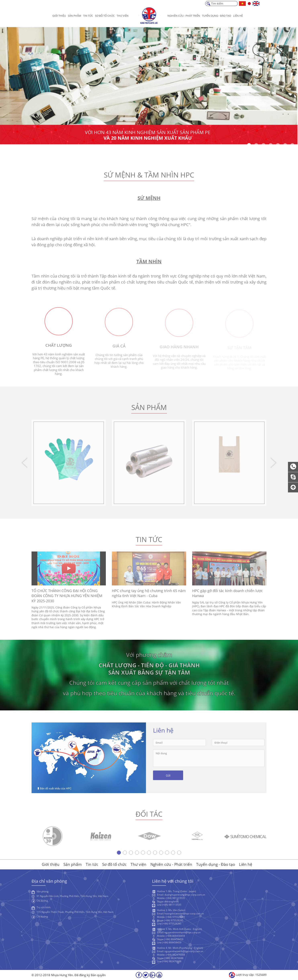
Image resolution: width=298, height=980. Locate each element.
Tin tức (88, 16)
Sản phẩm (74, 16)
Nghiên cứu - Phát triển (184, 16)
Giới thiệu (59, 16)
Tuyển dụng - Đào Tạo (217, 16)
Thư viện (123, 16)
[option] (149, 86)
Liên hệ (238, 16)
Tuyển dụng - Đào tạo (216, 864)
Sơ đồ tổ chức (105, 16)
